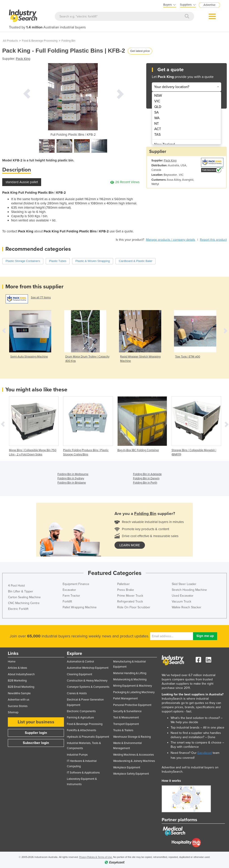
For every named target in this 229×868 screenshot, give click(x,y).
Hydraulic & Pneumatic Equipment (88, 737)
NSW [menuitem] (158, 96)
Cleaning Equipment (80, 674)
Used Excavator (183, 596)
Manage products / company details (171, 240)
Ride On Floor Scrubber (134, 607)
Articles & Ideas (17, 668)
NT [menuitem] (157, 124)
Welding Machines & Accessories (134, 755)
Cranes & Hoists (77, 693)
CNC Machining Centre (24, 603)
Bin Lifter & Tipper (21, 591)
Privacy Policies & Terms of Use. (96, 857)
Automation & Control (80, 662)
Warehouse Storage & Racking (132, 737)
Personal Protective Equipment (132, 705)
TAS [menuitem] (157, 135)
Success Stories (18, 706)
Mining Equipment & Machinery (133, 686)
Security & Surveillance (127, 711)
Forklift (67, 601)
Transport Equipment (126, 724)
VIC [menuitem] (157, 101)
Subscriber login (36, 743)
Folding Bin (68, 41)
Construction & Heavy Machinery (87, 681)
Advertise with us (19, 700)
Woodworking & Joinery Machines (134, 761)
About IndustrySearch (21, 674)
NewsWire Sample (19, 693)
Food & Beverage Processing (40, 41)
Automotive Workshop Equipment (88, 668)
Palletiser (123, 584)
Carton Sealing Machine (24, 597)
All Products (10, 41)
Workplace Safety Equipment (131, 774)
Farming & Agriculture (80, 718)
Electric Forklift (18, 609)
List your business (36, 722)
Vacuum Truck (181, 601)
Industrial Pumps (77, 755)
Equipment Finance (76, 584)
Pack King (23, 59)
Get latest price (140, 51)
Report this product (213, 240)
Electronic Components (81, 711)
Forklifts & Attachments (82, 730)
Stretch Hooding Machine (189, 590)
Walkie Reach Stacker (187, 607)
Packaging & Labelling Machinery (134, 692)
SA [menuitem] (157, 112)
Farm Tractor (71, 596)
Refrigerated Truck (130, 601)
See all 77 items (41, 298)
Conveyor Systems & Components (88, 687)
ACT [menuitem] (158, 129)
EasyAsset (205, 753)
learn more (130, 545)
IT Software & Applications (83, 773)
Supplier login (36, 733)
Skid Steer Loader (184, 584)
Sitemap (13, 712)
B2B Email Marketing (21, 687)
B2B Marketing (17, 681)
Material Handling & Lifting (130, 673)
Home (12, 662)
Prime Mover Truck (130, 596)
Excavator (69, 590)
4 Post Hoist (16, 586)
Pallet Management (125, 699)
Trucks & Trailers (123, 730)
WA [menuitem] (157, 118)
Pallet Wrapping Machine (80, 607)
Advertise (209, 5)
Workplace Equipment (127, 767)
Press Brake (126, 590)
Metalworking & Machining (130, 679)
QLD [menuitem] (158, 107)
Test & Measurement (126, 718)
